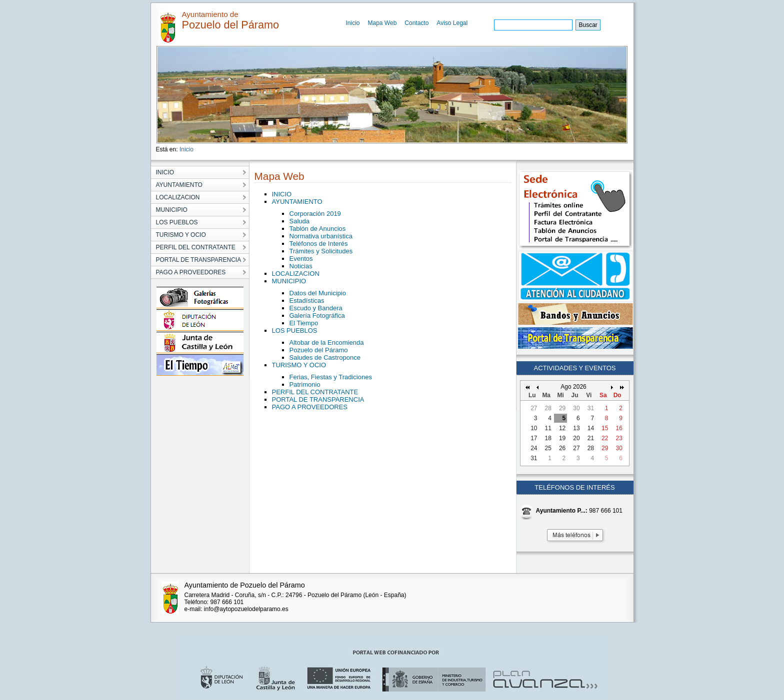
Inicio (353, 23)
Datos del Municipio (318, 293)
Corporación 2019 (315, 214)
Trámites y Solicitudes (321, 251)
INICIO (282, 194)
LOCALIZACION (296, 274)
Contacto (416, 23)
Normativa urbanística (321, 236)
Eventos (301, 259)
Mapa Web (382, 23)
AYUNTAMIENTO (297, 202)
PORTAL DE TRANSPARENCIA (318, 399)
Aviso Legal (452, 23)
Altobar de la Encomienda (327, 343)
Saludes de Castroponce (325, 357)
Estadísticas (307, 301)
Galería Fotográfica (317, 316)
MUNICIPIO (289, 281)
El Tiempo (304, 323)
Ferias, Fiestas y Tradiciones (331, 377)
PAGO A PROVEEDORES (310, 407)
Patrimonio (305, 384)
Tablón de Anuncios (318, 229)
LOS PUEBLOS (295, 331)
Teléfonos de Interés (319, 244)
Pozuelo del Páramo (319, 350)
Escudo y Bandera (316, 308)
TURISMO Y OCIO (299, 365)
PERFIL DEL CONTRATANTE (315, 392)
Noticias (301, 266)
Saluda (299, 221)
